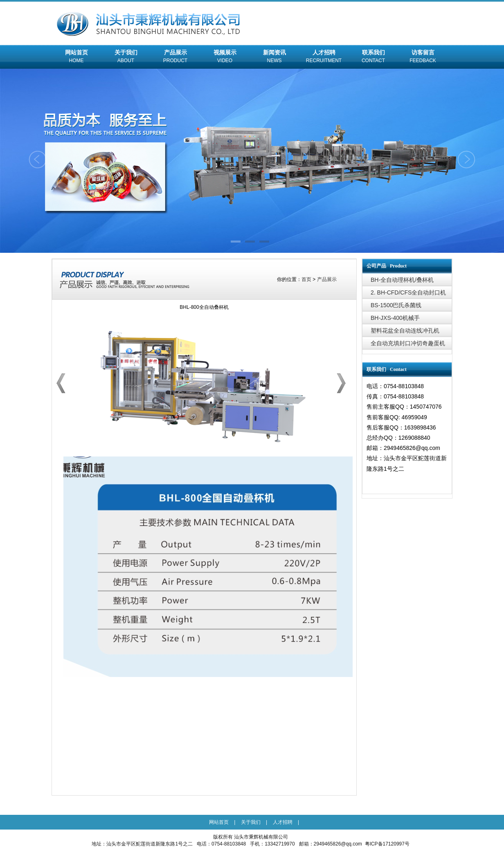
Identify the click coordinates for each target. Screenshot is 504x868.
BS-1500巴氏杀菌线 (396, 305)
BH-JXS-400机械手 (395, 318)
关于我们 (126, 57)
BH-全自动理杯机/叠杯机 (402, 280)
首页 (306, 279)
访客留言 (423, 57)
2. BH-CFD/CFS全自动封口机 (408, 292)
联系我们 (373, 57)
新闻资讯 (274, 57)
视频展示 (225, 57)
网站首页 (76, 57)
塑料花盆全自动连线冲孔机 (405, 331)
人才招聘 (324, 57)
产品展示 (175, 57)
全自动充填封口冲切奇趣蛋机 (408, 343)
